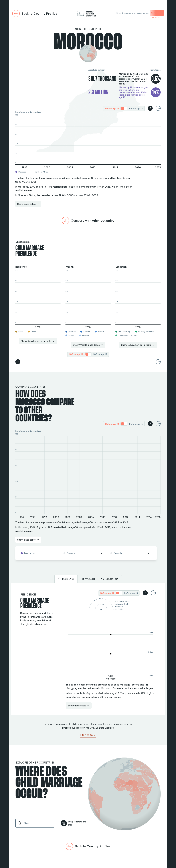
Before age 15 (136, 108)
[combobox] (39, 553)
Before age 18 (112, 108)
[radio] (112, 108)
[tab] (66, 579)
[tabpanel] (88, 649)
